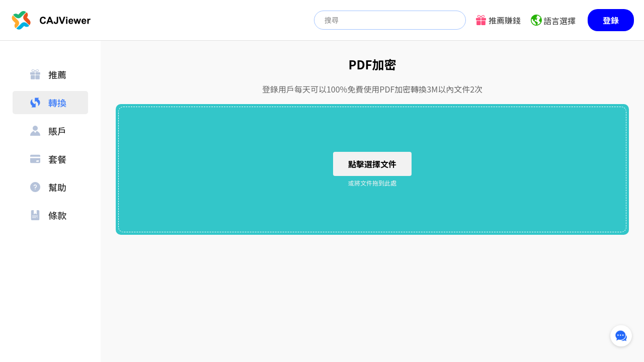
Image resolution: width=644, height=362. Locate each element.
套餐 (48, 159)
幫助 (48, 187)
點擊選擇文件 (372, 164)
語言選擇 (559, 21)
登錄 (611, 20)
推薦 (48, 74)
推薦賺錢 (505, 20)
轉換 (48, 103)
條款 (48, 215)
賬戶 (48, 131)
